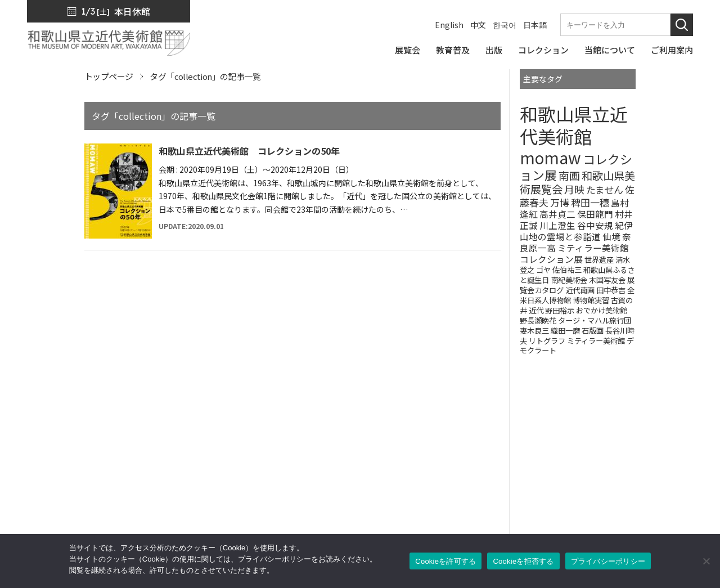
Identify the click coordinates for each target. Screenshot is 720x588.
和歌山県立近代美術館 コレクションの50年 (249, 151)
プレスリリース (638, 421)
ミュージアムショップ (521, 469)
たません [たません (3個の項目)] (605, 189)
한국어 (505, 25)
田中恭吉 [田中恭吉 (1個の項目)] (611, 290)
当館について (409, 500)
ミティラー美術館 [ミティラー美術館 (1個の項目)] (596, 341)
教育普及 (400, 484)
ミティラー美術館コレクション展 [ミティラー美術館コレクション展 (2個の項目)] (574, 253)
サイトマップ (634, 469)
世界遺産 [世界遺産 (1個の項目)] (599, 260)
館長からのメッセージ (521, 421)
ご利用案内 (405, 516)
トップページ (109, 76)
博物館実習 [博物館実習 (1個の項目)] (591, 300)
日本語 (535, 25)
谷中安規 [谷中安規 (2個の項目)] (595, 225)
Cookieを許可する (445, 561)
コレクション (409, 469)
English (449, 25)
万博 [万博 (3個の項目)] (560, 202)
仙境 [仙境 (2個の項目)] (611, 236)
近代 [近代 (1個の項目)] (536, 310)
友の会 (492, 484)
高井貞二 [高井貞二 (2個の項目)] (557, 214)
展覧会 (396, 437)
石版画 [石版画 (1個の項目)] (593, 331)
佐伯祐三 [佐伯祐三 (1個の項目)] (567, 270)
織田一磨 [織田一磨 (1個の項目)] (565, 331)
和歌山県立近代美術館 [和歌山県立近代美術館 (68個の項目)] (574, 125)
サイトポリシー (638, 500)
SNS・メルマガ (509, 437)
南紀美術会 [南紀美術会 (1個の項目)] (569, 280)
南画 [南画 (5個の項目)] (569, 176)
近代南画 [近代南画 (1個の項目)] (580, 290)
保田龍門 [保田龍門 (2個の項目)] (595, 214)
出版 (392, 453)
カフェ (492, 500)
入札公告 (625, 453)
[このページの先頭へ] (685, 407)
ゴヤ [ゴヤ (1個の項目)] (543, 270)
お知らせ (625, 437)
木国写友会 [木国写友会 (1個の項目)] (607, 280)
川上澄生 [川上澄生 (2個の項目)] (557, 225)
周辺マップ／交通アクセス (77, 513)
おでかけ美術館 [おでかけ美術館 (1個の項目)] (602, 310)
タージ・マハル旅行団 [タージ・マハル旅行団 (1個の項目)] (595, 320)
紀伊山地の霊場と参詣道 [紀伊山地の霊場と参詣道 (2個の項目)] (576, 231)
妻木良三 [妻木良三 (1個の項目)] (534, 331)
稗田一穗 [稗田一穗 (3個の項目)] (590, 202)
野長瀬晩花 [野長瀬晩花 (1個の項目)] (538, 320)
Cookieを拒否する (523, 561)
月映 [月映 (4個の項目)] (574, 189)
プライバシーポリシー (651, 484)
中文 (478, 25)
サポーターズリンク (517, 516)
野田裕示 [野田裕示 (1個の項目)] (560, 310)
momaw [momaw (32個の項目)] (550, 157)
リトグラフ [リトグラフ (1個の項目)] (547, 341)
